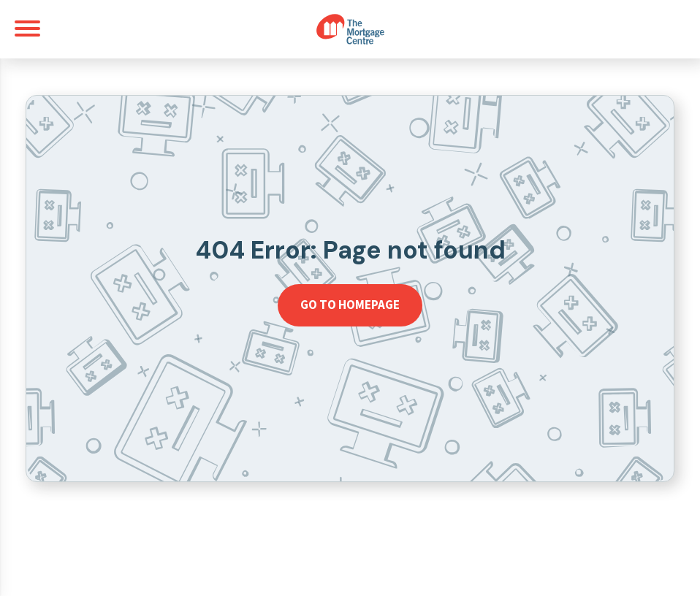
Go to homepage (350, 305)
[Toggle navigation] (27, 28)
